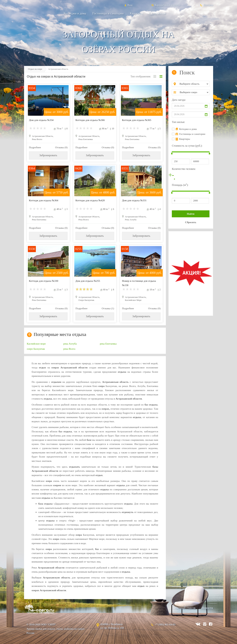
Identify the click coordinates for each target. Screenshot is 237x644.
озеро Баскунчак (36, 349)
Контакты (206, 5)
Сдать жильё (157, 13)
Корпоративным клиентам (166, 5)
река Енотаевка (108, 344)
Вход (128, 5)
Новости (207, 608)
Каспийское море (36, 344)
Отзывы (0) (61, 147)
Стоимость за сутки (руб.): (187, 146)
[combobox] (193, 84)
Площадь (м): (180, 185)
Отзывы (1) (108, 308)
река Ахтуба (70, 344)
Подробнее (35, 147)
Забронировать (48, 155)
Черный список (185, 608)
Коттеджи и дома (75, 13)
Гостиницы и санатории (108, 13)
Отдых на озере (35, 69)
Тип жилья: (178, 122)
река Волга (69, 349)
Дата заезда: (179, 100)
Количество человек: (184, 169)
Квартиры (136, 13)
